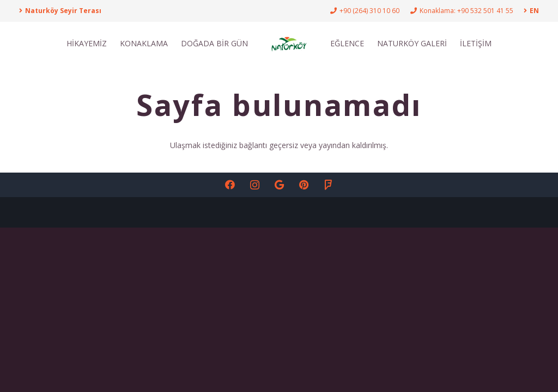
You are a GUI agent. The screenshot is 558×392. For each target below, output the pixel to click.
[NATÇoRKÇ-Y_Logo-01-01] (289, 44)
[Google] (279, 185)
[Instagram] (255, 185)
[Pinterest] (304, 185)
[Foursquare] (328, 185)
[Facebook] (230, 185)
